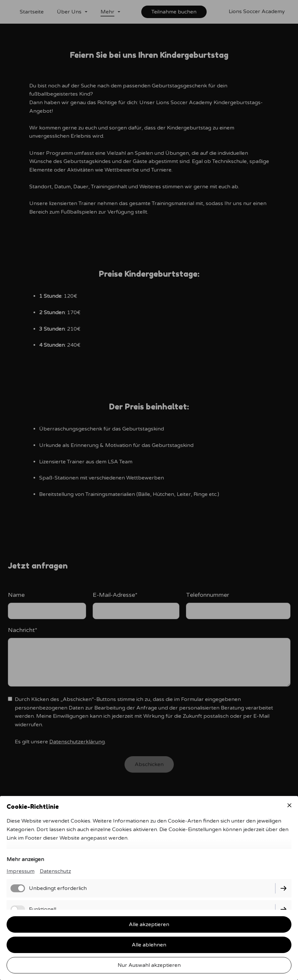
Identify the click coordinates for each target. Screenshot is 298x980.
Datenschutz (55, 871)
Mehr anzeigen (25, 859)
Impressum (21, 871)
